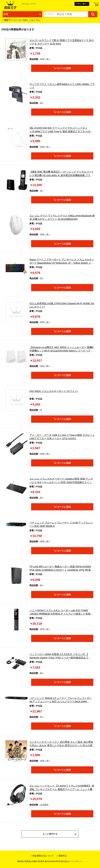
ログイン (33, 4)
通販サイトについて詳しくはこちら (22, 20)
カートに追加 (64, 68)
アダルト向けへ (82, 4)
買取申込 (62, 856)
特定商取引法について (42, 856)
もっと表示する (60, 835)
